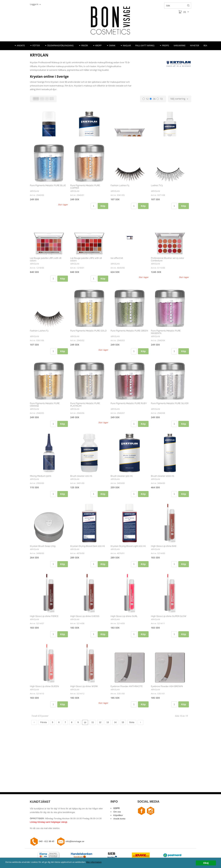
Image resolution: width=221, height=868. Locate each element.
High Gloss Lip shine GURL (124, 655)
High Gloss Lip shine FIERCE (44, 655)
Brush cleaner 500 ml (122, 514)
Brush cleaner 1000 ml (163, 514)
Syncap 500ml (78, 154)
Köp (63, 172)
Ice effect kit (117, 297)
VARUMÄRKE (180, 45)
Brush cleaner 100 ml (81, 514)
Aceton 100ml (158, 154)
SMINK (112, 45)
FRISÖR (84, 45)
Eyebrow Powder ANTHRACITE (127, 725)
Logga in (34, 4)
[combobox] (180, 99)
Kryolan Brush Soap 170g (43, 585)
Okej (206, 863)
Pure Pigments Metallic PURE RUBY (129, 442)
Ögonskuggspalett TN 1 (123, 154)
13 (108, 761)
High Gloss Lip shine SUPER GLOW (169, 655)
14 (115, 761)
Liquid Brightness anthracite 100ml (48, 154)
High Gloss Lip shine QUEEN (44, 725)
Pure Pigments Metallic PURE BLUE (48, 224)
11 (93, 761)
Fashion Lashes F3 (39, 369)
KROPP (98, 45)
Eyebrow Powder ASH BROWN (167, 725)
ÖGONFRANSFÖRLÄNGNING (60, 45)
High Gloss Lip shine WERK (84, 725)
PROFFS (166, 45)
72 (160, 99)
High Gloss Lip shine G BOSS (85, 655)
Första (44, 761)
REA (205, 45)
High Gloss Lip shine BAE (164, 585)
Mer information (113, 862)
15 (123, 761)
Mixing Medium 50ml (41, 514)
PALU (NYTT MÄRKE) (145, 45)
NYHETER (195, 45)
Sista (132, 761)
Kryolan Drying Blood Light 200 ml (128, 585)
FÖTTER (36, 45)
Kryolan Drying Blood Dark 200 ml (88, 585)
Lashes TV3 (157, 224)
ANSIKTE (21, 45)
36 (153, 99)
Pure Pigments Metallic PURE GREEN (129, 369)
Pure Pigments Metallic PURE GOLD (88, 369)
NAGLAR (127, 45)
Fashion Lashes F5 (120, 224)
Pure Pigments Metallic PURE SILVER (170, 442)
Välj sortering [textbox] (178, 99)
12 (146, 99)
